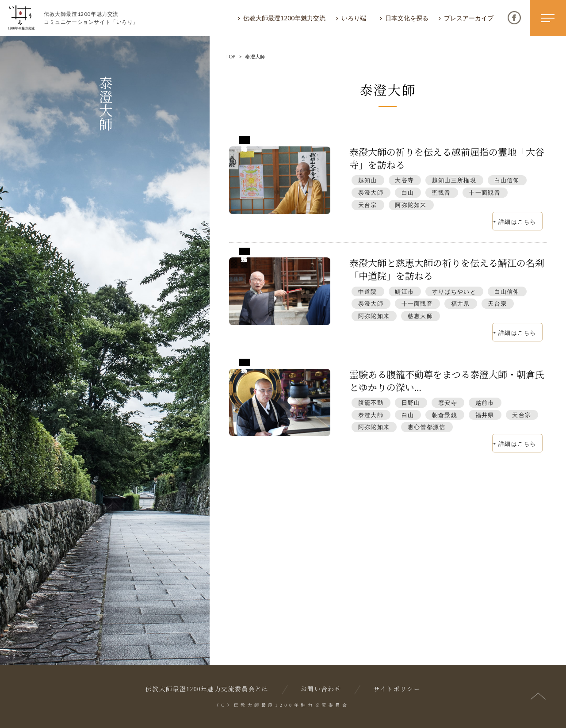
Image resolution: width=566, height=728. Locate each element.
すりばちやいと (454, 291)
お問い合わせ (321, 690)
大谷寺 (404, 180)
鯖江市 (404, 291)
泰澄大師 (371, 192)
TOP (230, 56)
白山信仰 (507, 180)
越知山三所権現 (454, 180)
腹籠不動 (371, 402)
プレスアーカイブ (469, 18)
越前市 (485, 402)
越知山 (368, 180)
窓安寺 (448, 402)
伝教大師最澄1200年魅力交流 (284, 18)
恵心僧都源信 (427, 427)
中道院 (368, 291)
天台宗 (368, 205)
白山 (408, 192)
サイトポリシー (397, 690)
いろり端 (354, 18)
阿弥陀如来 (411, 205)
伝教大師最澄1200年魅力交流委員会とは (207, 690)
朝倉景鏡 (445, 415)
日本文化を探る (407, 18)
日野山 (411, 402)
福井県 (461, 303)
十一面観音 (484, 192)
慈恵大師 (420, 316)
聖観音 (442, 192)
